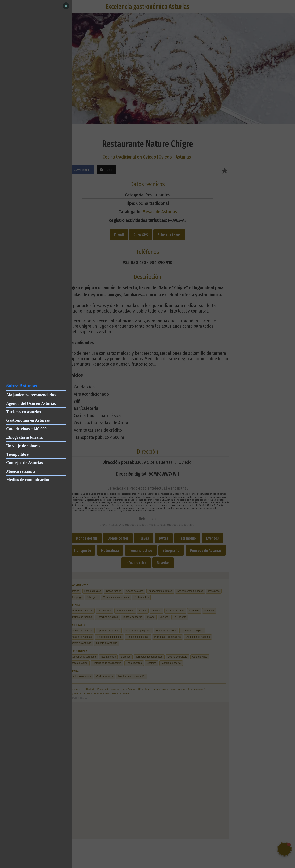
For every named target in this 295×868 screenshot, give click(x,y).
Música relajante (21, 471)
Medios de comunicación (28, 480)
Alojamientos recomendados (31, 395)
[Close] (66, 6)
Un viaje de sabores (23, 446)
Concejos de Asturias (24, 463)
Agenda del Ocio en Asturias (31, 403)
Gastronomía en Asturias (28, 420)
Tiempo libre (17, 454)
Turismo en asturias (23, 412)
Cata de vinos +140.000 (26, 429)
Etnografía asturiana (24, 437)
